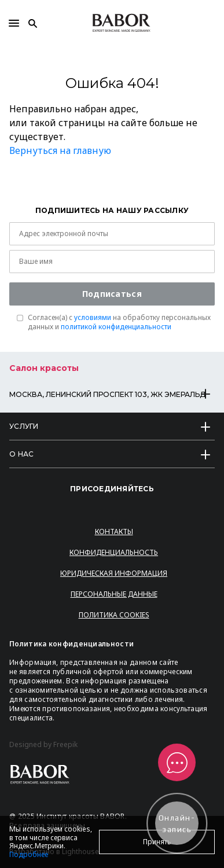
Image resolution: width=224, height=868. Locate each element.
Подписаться (112, 294)
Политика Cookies (114, 615)
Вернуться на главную (60, 150)
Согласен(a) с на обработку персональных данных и (119, 322)
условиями (93, 317)
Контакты (114, 532)
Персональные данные (114, 594)
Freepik (65, 745)
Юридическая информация (114, 573)
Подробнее (29, 854)
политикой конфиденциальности (116, 327)
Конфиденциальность (114, 552)
